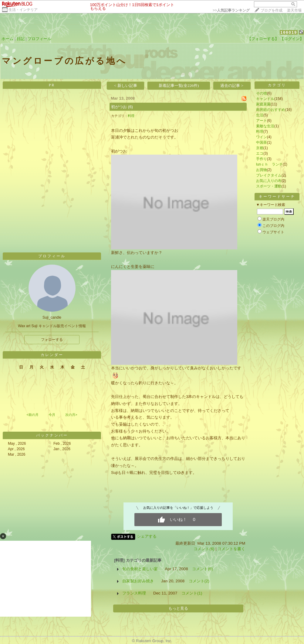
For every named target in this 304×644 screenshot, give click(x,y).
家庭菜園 (263, 104)
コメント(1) (192, 593)
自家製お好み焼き (138, 581)
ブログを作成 (272, 10)
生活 (260, 115)
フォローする (52, 340)
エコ (260, 153)
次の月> (71, 415)
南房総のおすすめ (271, 110)
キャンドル (265, 99)
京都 (260, 148)
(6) (130, 107)
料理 (131, 116)
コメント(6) (204, 549)
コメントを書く (231, 549)
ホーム (7, 39)
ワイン (262, 137)
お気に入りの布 (269, 181)
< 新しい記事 (126, 86)
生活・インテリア (23, 10)
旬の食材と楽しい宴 (140, 569)
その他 (262, 93)
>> (231, 10)
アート (262, 121)
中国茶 (262, 142)
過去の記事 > (232, 86)
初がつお (119, 107)
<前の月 (32, 415)
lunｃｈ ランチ (269, 164)
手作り (262, 159)
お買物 (262, 170)
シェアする (147, 536)
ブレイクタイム (269, 175)
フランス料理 (134, 593)
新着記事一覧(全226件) (179, 86)
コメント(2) (199, 581)
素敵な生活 (265, 126)
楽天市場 (294, 10)
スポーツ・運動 (269, 186)
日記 (21, 39)
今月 (52, 415)
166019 (289, 32)
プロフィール (39, 39)
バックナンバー (52, 435)
